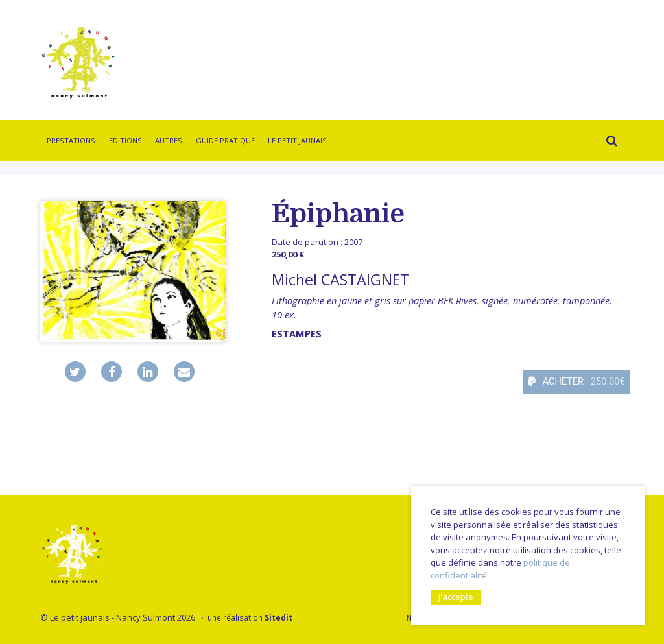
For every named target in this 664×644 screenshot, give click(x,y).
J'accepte (456, 597)
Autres (169, 140)
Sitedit (279, 617)
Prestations (71, 140)
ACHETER (576, 382)
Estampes (297, 334)
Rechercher (608, 143)
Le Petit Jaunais (297, 140)
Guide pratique (225, 140)
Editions (125, 140)
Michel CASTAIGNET (340, 280)
